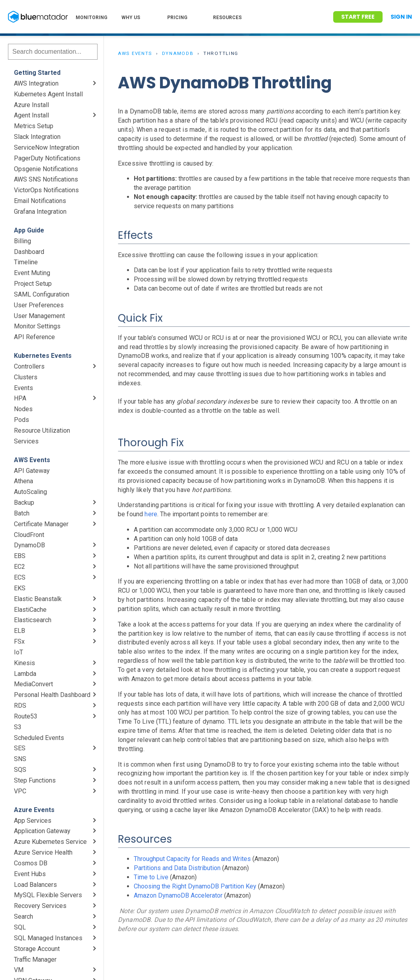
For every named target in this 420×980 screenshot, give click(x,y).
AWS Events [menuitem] (32, 460)
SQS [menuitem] (20, 770)
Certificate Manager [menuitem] (41, 524)
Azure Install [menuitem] (31, 105)
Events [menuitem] (23, 388)
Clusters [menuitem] (26, 377)
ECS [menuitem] (20, 577)
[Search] (53, 52)
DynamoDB (178, 53)
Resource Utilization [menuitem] (42, 430)
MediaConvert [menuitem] (33, 684)
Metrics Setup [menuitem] (34, 126)
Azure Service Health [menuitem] (43, 852)
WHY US (131, 18)
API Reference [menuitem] (34, 337)
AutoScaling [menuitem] (30, 492)
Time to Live (151, 877)
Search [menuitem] (23, 917)
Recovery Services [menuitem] (40, 906)
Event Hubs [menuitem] (30, 874)
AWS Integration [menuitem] (36, 83)
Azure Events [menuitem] (34, 810)
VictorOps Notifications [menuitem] (46, 190)
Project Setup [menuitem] (33, 284)
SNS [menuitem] (20, 759)
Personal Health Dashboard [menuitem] (52, 695)
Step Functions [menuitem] (35, 780)
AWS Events (135, 53)
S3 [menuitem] (18, 727)
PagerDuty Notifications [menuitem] (47, 158)
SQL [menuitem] (20, 927)
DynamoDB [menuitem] (29, 545)
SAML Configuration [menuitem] (42, 294)
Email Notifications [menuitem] (40, 201)
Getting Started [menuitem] (37, 73)
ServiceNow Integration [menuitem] (47, 147)
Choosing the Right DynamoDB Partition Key (195, 886)
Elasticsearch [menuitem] (33, 620)
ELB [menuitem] (20, 631)
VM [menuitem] (19, 970)
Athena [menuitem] (23, 481)
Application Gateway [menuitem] (42, 831)
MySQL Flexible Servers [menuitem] (48, 895)
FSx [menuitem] (19, 641)
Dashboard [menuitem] (29, 252)
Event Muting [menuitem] (32, 273)
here (151, 514)
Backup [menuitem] (24, 503)
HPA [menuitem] (20, 398)
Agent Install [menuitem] (31, 115)
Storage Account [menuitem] (37, 949)
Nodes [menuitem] (23, 409)
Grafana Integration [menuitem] (40, 212)
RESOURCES (227, 18)
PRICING (177, 18)
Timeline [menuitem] (26, 262)
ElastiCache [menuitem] (30, 610)
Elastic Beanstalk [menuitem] (38, 599)
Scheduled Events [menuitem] (39, 738)
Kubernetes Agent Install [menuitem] (48, 94)
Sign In (401, 17)
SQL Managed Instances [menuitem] (48, 938)
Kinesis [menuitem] (24, 663)
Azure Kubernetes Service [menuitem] (50, 842)
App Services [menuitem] (33, 821)
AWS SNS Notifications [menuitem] (46, 179)
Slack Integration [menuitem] (37, 137)
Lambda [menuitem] (25, 674)
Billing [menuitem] (22, 241)
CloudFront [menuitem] (29, 535)
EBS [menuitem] (20, 556)
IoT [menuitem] (19, 652)
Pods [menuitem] (21, 420)
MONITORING (92, 18)
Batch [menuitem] (22, 513)
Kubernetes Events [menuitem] (43, 356)
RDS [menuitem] (20, 706)
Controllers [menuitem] (29, 366)
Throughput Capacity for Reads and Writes (192, 859)
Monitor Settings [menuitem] (37, 326)
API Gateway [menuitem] (32, 471)
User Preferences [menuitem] (39, 305)
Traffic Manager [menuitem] (35, 960)
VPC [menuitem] (20, 791)
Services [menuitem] (26, 441)
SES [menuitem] (20, 748)
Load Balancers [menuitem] (35, 885)
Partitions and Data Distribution (177, 868)
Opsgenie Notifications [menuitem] (46, 169)
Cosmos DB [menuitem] (31, 863)
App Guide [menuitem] (29, 230)
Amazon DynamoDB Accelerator (178, 895)
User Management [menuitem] (39, 316)
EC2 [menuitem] (20, 567)
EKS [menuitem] (20, 588)
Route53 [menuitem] (26, 716)
